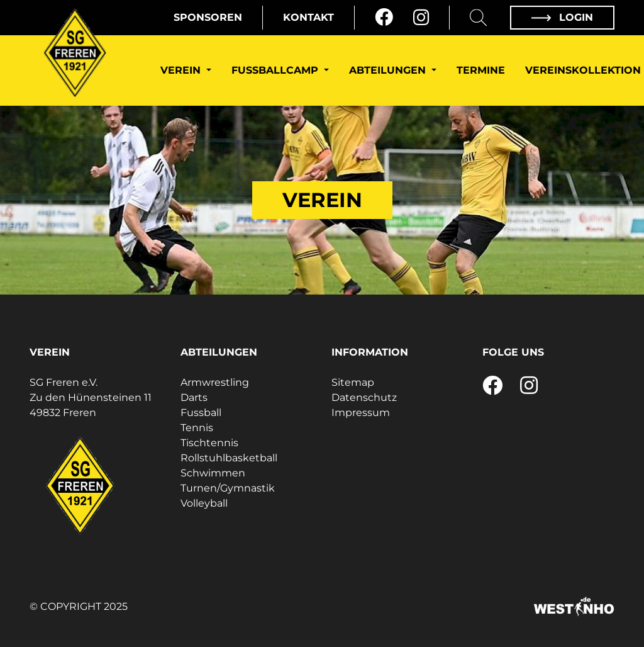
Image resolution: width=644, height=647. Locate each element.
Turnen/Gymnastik (228, 488)
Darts (194, 397)
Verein (182, 70)
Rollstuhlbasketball (229, 458)
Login (562, 17)
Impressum (361, 413)
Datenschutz (364, 397)
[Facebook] (384, 18)
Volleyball (204, 503)
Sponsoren (208, 17)
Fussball (201, 413)
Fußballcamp (276, 70)
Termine (481, 70)
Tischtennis (209, 443)
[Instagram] (421, 18)
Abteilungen (389, 70)
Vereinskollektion (583, 70)
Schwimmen (213, 473)
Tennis (197, 428)
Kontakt (308, 17)
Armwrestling (215, 382)
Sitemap (353, 382)
